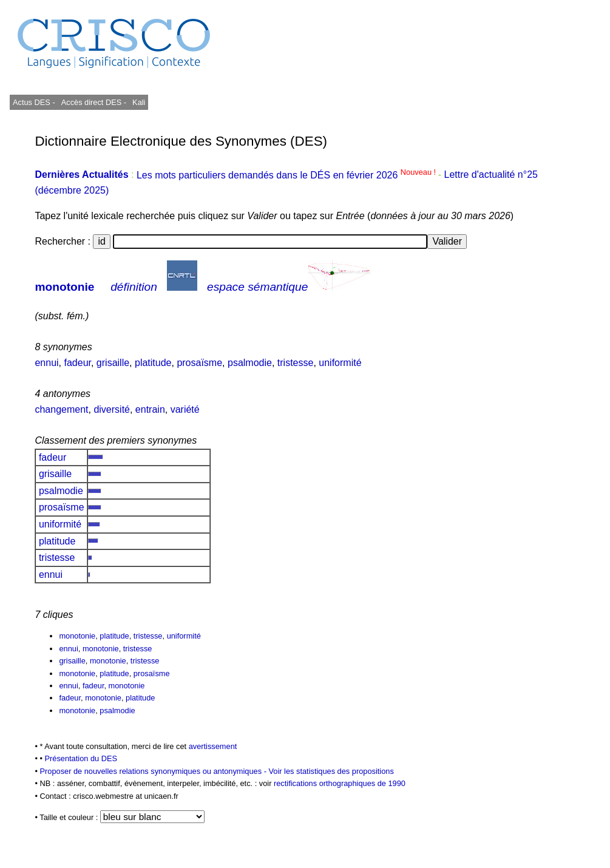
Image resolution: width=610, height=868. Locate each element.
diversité (112, 409)
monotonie (64, 287)
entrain (150, 409)
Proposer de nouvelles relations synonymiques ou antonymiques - (154, 771)
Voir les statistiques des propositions (331, 771)
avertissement (213, 746)
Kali (139, 102)
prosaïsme (199, 363)
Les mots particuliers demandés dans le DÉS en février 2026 (287, 175)
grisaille (113, 363)
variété (185, 409)
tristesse (296, 363)
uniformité (340, 363)
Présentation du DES (81, 758)
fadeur (77, 363)
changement (61, 409)
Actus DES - (34, 102)
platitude (153, 363)
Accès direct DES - (94, 102)
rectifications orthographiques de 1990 (340, 783)
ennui (46, 363)
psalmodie (250, 363)
